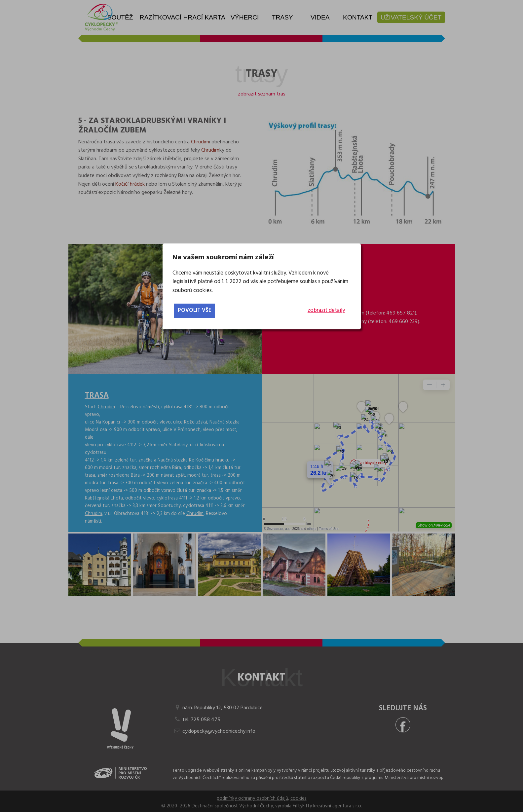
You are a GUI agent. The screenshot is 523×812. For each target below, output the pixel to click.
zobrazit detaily (326, 310)
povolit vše (195, 310)
